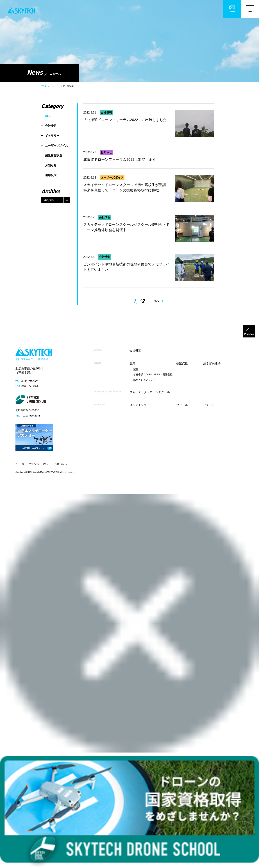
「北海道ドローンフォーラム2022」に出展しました (125, 120)
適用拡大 (51, 175)
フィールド (183, 405)
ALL (48, 116)
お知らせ (51, 165)
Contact (232, 12)
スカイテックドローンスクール (150, 392)
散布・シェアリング (145, 379)
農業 (132, 363)
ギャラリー (52, 136)
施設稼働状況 (54, 155)
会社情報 (51, 126)
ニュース (54, 86)
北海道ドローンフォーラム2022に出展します (120, 159)
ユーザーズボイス (56, 146)
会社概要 (135, 350)
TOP (44, 86)
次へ (156, 301)
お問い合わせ (61, 464)
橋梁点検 (182, 363)
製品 (136, 369)
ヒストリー (210, 405)
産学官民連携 (212, 363)
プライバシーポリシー (40, 464)
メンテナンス (138, 405)
